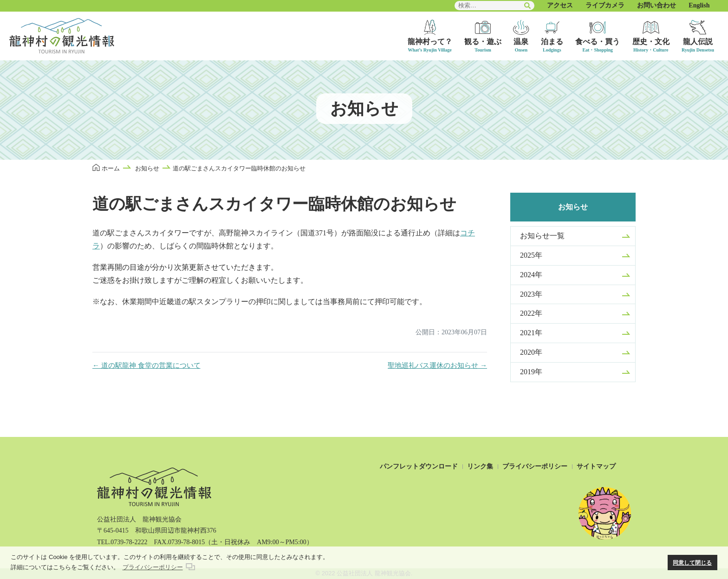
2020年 (531, 352)
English (699, 5)
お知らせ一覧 (542, 236)
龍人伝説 (698, 42)
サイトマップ (596, 466)
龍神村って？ (430, 42)
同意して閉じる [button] (692, 563)
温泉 (521, 42)
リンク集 (480, 466)
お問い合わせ (656, 5)
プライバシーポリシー (535, 466)
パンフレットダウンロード (419, 466)
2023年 (531, 294)
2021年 (531, 333)
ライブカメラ (605, 5)
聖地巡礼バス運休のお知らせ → (437, 365)
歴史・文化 (651, 42)
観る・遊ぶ (483, 42)
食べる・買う (598, 42)
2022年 (531, 313)
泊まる (552, 42)
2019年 (531, 372)
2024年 (531, 275)
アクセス (560, 5)
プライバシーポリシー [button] (153, 567)
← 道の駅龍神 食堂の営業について (146, 365)
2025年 (531, 255)
